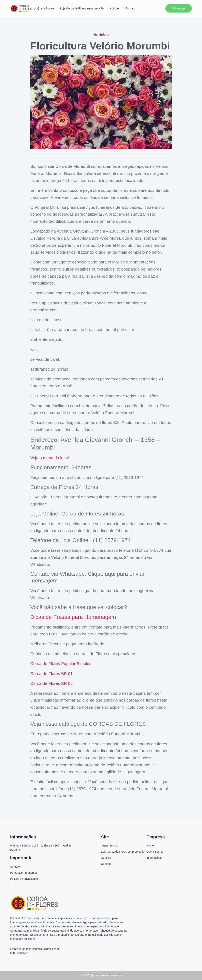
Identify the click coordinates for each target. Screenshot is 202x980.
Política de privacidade (24, 879)
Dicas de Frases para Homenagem (73, 617)
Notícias (115, 8)
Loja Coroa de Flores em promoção (82, 8)
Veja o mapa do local (50, 458)
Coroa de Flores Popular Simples (61, 663)
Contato (130, 8)
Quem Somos (46, 8)
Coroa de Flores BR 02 (52, 683)
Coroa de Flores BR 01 (52, 674)
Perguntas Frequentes (24, 873)
